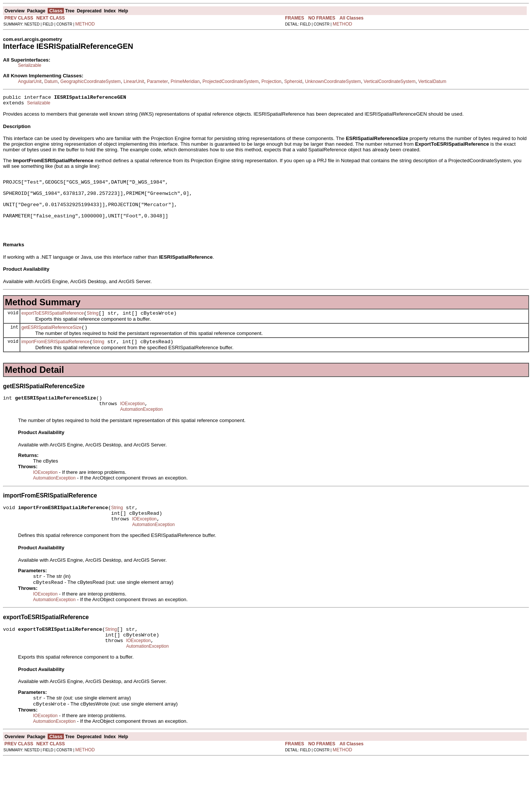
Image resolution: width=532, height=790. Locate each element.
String (93, 327)
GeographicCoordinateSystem (91, 81)
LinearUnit (134, 81)
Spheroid (293, 81)
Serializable (30, 65)
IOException (132, 422)
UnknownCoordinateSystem (333, 81)
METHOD (85, 24)
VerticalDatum (432, 81)
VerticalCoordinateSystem (390, 81)
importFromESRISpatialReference (55, 357)
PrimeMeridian (185, 81)
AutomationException (141, 428)
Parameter (157, 81)
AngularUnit (30, 81)
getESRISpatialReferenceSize (51, 342)
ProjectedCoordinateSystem (230, 81)
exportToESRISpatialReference (53, 327)
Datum (51, 81)
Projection (271, 81)
